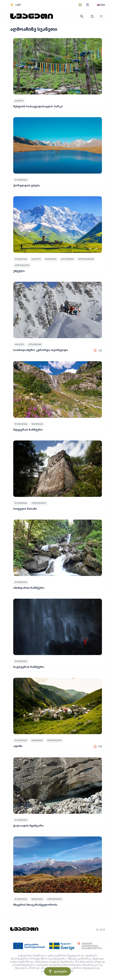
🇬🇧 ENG (101, 5)
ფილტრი (57, 971)
